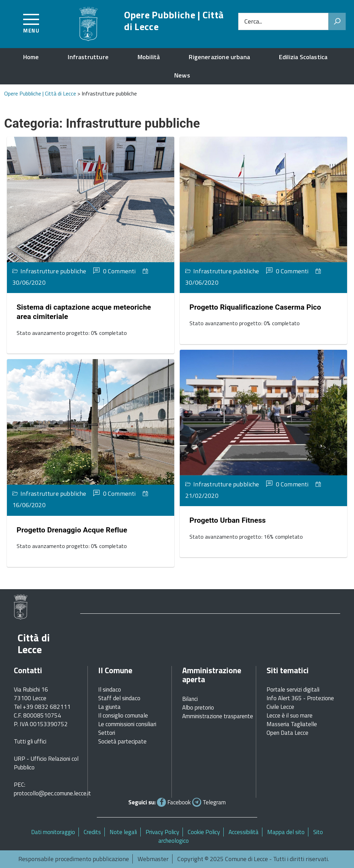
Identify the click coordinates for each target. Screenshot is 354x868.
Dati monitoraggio (53, 832)
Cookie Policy (204, 832)
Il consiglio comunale (123, 715)
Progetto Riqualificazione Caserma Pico (255, 307)
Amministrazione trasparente (218, 716)
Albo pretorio (198, 707)
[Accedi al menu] (31, 22)
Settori (107, 733)
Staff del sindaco (119, 698)
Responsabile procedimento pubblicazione (74, 859)
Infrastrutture (88, 57)
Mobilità (149, 57)
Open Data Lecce (287, 733)
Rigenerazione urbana (219, 57)
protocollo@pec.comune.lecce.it (52, 793)
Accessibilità (244, 832)
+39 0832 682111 (47, 707)
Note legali (123, 832)
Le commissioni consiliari (127, 724)
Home (31, 57)
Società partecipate (122, 741)
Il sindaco (110, 689)
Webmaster (153, 859)
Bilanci (190, 699)
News (182, 75)
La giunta (109, 707)
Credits (92, 832)
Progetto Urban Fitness (228, 520)
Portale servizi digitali (293, 689)
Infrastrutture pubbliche (53, 271)
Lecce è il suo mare (290, 715)
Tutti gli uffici (30, 741)
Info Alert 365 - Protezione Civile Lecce (300, 702)
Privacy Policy (162, 832)
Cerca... (253, 21)
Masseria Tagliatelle (292, 724)
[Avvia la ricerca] (337, 21)
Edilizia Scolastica (303, 57)
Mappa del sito (286, 832)
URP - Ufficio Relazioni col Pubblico (46, 763)
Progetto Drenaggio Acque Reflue (72, 530)
